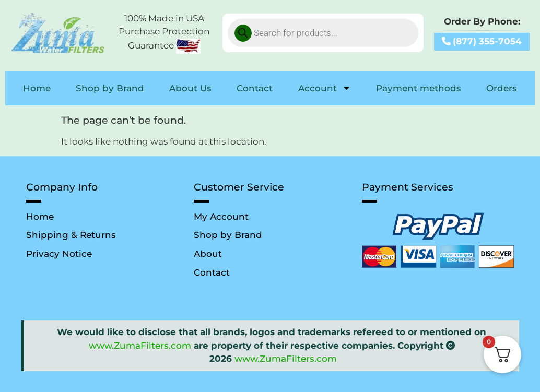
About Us (190, 88)
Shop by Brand (110, 88)
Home (37, 88)
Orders (502, 88)
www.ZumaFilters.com (140, 346)
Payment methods (419, 88)
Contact (255, 88)
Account (325, 88)
